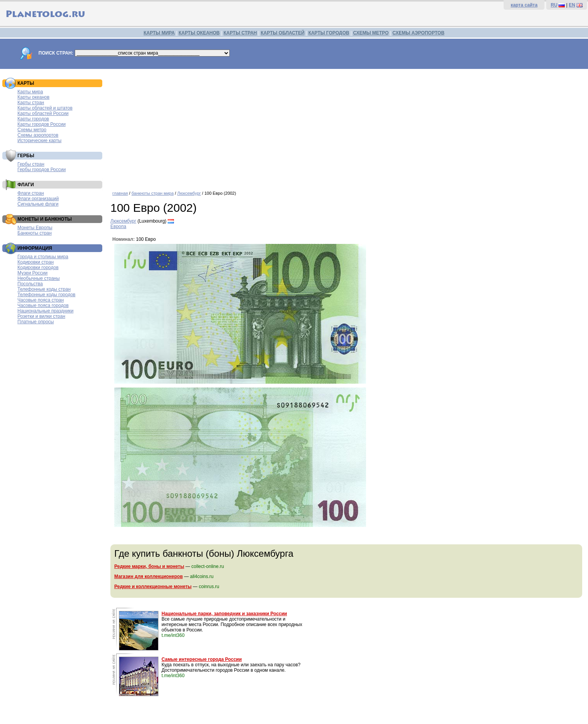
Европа (118, 226)
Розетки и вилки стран (41, 316)
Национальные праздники (46, 311)
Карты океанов (34, 97)
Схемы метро (32, 130)
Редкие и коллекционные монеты (153, 587)
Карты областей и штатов (45, 108)
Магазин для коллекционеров (149, 576)
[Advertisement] (347, 127)
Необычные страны (39, 278)
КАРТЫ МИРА (159, 33)
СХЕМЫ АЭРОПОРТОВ (418, 33)
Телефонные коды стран (44, 289)
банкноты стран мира (152, 193)
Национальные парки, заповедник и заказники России (224, 614)
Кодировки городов (38, 268)
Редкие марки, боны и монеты (149, 566)
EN (572, 5)
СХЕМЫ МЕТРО (371, 33)
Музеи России (33, 273)
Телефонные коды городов (46, 295)
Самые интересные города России (202, 659)
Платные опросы (36, 322)
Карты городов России (41, 124)
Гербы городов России (42, 170)
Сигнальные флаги (38, 204)
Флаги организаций (38, 199)
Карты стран (31, 103)
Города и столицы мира (43, 257)
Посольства (30, 284)
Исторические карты (40, 141)
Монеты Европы (35, 228)
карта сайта (524, 5)
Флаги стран (31, 193)
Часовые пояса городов (43, 305)
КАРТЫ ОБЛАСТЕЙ (283, 33)
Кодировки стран (36, 262)
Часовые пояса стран (41, 300)
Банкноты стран (34, 233)
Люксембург (189, 193)
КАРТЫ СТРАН (240, 33)
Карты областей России (43, 113)
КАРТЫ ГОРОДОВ (329, 33)
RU (554, 5)
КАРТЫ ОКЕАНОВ (199, 33)
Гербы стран (31, 164)
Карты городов (33, 119)
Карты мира (30, 92)
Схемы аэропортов (38, 135)
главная (120, 193)
